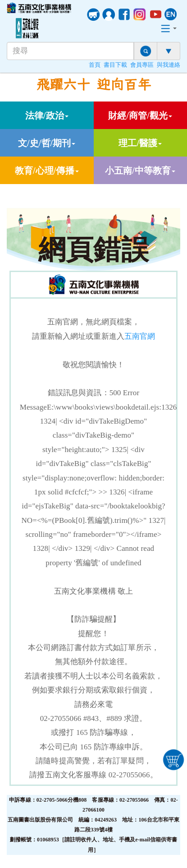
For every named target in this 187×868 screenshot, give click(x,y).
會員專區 (142, 65)
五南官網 (140, 336)
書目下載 (115, 65)
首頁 (95, 65)
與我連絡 (169, 65)
